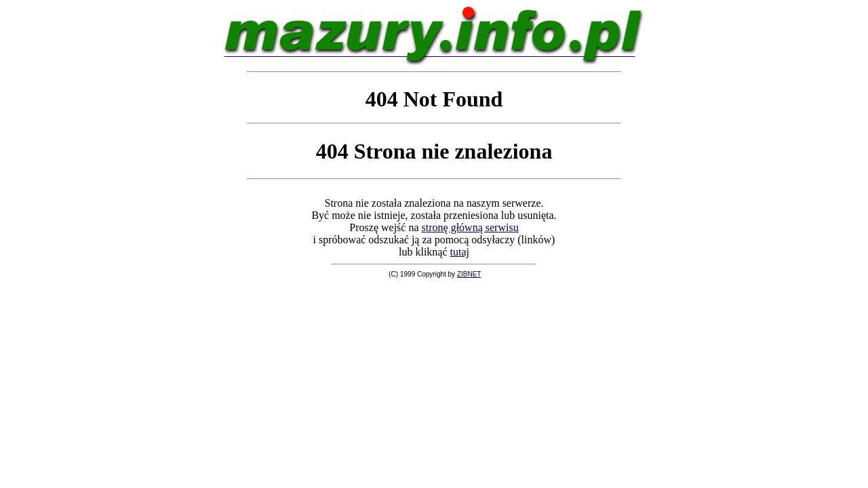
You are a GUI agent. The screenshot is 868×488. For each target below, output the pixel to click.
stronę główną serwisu (470, 227)
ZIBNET (469, 274)
